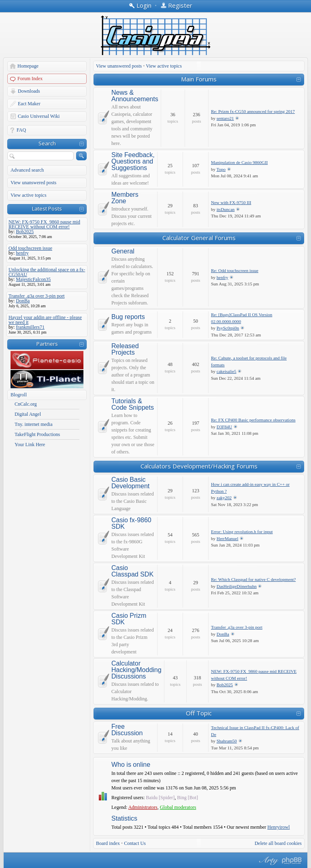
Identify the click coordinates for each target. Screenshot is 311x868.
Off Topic (199, 713)
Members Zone (125, 198)
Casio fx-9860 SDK (131, 523)
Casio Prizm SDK (129, 619)
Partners (47, 344)
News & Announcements (135, 96)
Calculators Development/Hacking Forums (199, 466)
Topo (221, 169)
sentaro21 (225, 118)
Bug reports (128, 317)
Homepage (28, 66)
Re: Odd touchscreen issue (235, 270)
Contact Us (135, 843)
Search (47, 143)
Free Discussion (127, 730)
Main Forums (199, 79)
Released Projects (125, 349)
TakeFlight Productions (37, 434)
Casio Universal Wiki (39, 116)
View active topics (29, 195)
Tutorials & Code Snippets (133, 404)
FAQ (21, 130)
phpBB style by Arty (268, 861)
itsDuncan (226, 209)
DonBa (223, 634)
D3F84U (225, 427)
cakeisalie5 (227, 371)
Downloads (29, 91)
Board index (108, 843)
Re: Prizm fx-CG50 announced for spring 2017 (253, 111)
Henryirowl (278, 827)
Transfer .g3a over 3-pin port (237, 627)
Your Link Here (30, 445)
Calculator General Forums (199, 238)
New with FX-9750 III (231, 202)
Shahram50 (227, 741)
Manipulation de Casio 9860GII (239, 162)
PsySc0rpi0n (228, 328)
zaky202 (224, 498)
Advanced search (27, 170)
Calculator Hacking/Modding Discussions (136, 670)
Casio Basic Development (130, 483)
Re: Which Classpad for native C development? (253, 579)
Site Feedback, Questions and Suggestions (133, 162)
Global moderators (178, 807)
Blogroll (19, 395)
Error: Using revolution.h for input (242, 532)
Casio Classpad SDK (132, 571)
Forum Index (30, 79)
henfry (223, 277)
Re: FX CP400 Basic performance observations (253, 420)
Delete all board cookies (278, 843)
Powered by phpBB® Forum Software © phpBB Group (292, 861)
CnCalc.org (26, 404)
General (123, 251)
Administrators (143, 807)
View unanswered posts (33, 183)
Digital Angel (28, 414)
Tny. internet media (34, 424)
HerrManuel (228, 538)
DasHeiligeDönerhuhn (237, 586)
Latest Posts (47, 208)
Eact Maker (29, 104)
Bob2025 (225, 685)
